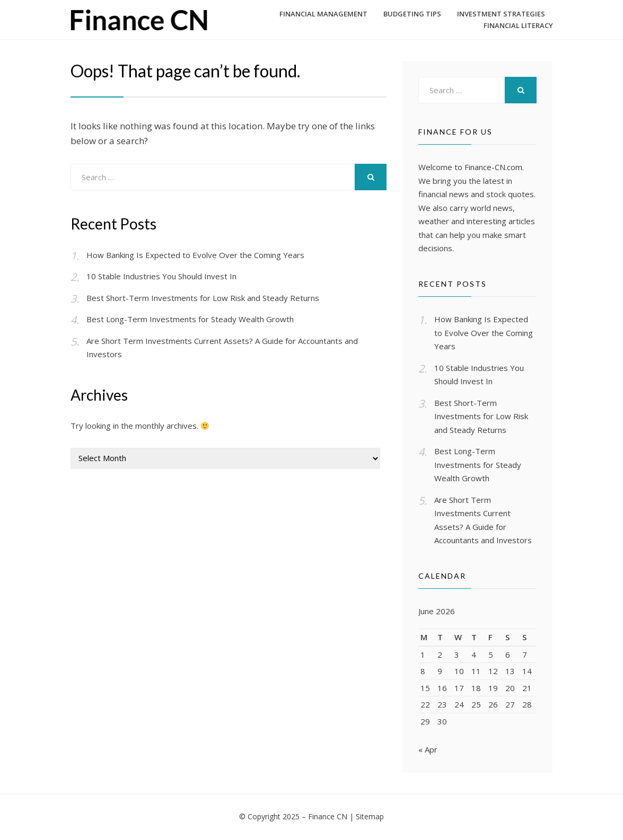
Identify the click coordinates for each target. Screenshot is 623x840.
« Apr (428, 750)
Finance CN (328, 817)
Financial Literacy (518, 25)
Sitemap (370, 817)
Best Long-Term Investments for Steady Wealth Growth (190, 319)
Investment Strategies (501, 14)
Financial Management (323, 14)
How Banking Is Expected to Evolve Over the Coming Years (195, 255)
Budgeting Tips (412, 14)
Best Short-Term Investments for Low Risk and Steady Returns (203, 298)
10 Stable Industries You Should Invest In (161, 276)
